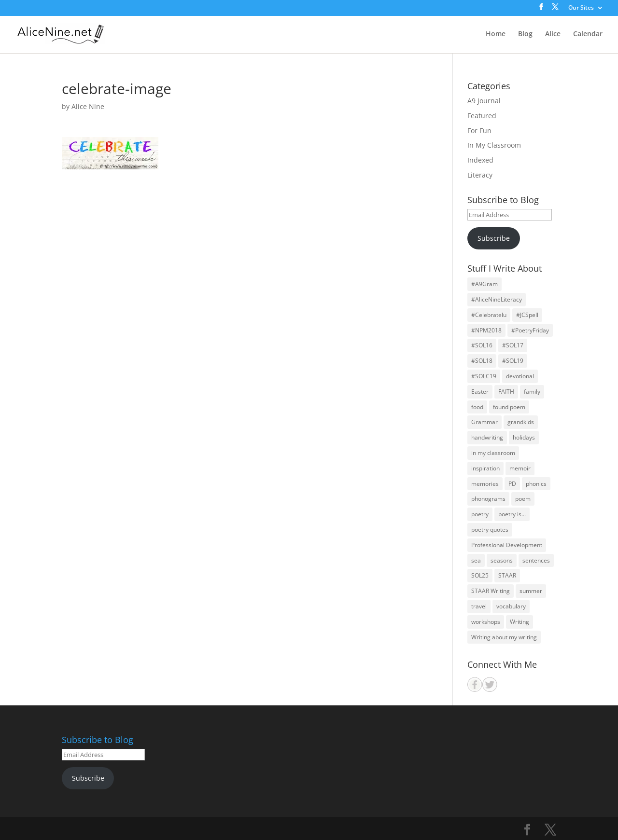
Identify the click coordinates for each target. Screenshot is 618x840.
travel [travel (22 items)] (479, 606)
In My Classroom (494, 145)
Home (496, 34)
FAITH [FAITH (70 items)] (506, 392)
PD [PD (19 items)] (512, 484)
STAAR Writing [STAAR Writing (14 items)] (491, 591)
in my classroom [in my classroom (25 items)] (493, 453)
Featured (482, 116)
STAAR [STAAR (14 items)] (507, 575)
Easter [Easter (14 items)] (480, 392)
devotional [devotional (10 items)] (520, 376)
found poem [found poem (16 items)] (509, 407)
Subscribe (494, 238)
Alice (553, 34)
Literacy (480, 175)
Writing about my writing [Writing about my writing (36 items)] (504, 637)
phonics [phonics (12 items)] (536, 484)
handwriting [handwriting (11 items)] (487, 437)
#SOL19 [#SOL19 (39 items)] (513, 361)
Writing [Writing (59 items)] (520, 622)
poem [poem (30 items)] (523, 499)
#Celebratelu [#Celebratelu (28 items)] (489, 315)
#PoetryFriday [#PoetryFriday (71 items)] (530, 330)
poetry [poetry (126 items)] (480, 514)
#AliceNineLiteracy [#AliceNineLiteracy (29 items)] (497, 299)
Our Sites (581, 8)
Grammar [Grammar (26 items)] (485, 422)
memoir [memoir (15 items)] (520, 468)
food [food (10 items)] (477, 407)
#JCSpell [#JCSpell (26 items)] (527, 315)
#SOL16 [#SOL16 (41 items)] (482, 345)
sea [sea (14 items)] (476, 560)
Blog (525, 34)
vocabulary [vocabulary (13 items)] (511, 606)
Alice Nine (88, 106)
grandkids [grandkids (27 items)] (521, 422)
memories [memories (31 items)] (485, 484)
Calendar (588, 34)
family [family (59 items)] (532, 392)
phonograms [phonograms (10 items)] (488, 499)
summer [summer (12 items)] (531, 591)
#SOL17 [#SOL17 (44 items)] (513, 345)
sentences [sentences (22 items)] (536, 560)
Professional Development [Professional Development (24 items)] (507, 545)
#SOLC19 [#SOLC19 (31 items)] (484, 376)
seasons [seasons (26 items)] (502, 560)
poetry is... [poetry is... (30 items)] (512, 514)
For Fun (479, 131)
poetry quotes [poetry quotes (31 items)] (490, 530)
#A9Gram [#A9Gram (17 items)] (485, 284)
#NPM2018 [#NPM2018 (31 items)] (486, 330)
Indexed (480, 160)
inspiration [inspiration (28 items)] (485, 468)
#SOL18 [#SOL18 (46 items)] (482, 361)
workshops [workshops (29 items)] (486, 622)
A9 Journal (484, 101)
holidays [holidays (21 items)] (524, 437)
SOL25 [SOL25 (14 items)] (480, 575)
